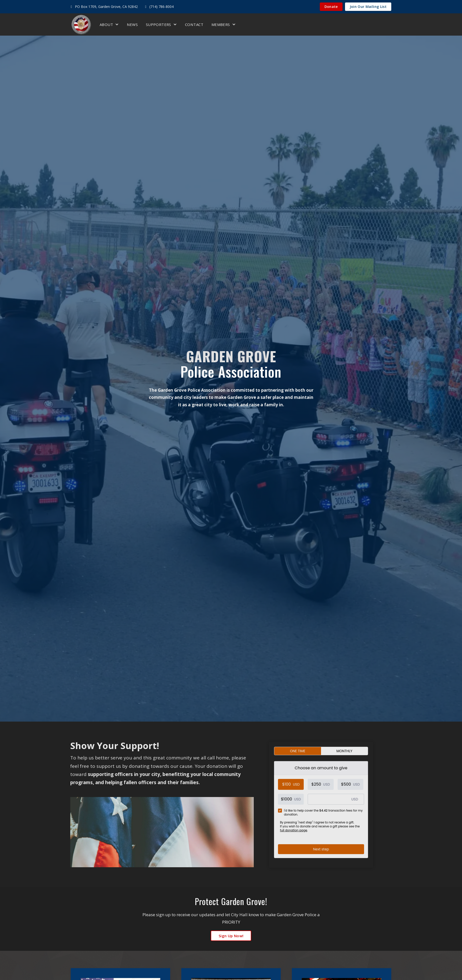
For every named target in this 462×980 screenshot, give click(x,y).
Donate (331, 7)
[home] (81, 24)
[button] (109, 24)
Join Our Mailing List (368, 7)
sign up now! (231, 936)
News (132, 24)
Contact (194, 24)
